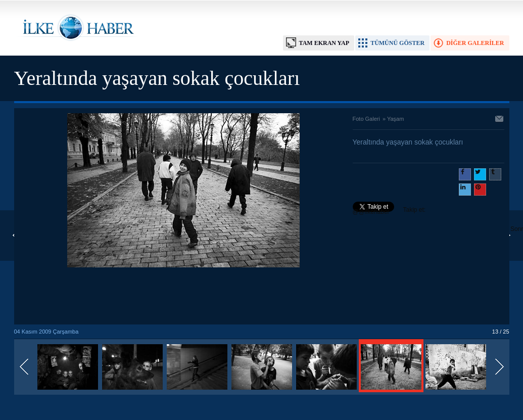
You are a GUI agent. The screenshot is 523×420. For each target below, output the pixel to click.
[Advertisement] (183, 297)
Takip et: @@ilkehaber (389, 211)
